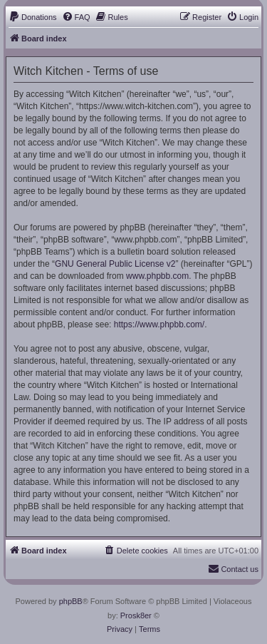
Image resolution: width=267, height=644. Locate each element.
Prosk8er (136, 615)
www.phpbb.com (157, 276)
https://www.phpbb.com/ (159, 324)
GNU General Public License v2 (115, 264)
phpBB (71, 601)
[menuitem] (33, 17)
